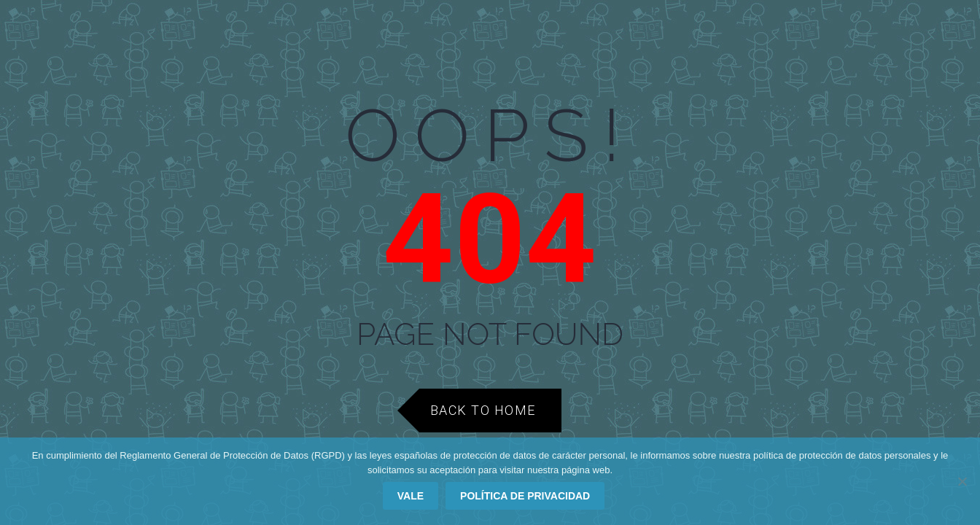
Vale (411, 496)
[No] (962, 481)
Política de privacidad (525, 496)
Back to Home (483, 410)
